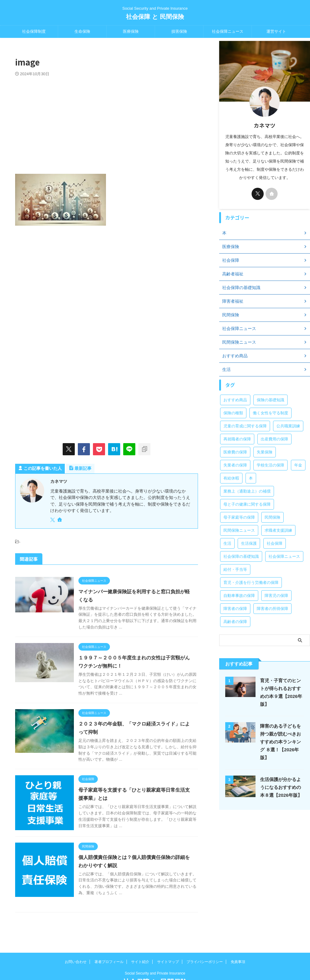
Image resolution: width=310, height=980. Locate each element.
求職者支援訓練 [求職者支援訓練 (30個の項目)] (278, 530)
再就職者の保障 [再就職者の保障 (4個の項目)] (237, 439)
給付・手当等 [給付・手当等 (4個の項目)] (235, 569)
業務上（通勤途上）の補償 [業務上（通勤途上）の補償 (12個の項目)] (247, 491)
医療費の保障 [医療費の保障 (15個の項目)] (235, 452)
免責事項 (238, 940)
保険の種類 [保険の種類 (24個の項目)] (233, 413)
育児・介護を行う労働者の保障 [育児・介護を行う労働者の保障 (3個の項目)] (251, 583)
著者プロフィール (109, 940)
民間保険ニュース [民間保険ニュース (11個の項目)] (239, 530)
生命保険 (82, 31)
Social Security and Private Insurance (155, 952)
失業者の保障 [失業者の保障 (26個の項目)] (235, 465)
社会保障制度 (34, 31)
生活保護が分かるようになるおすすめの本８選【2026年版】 (281, 787)
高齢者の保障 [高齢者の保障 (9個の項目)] (235, 622)
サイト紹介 (140, 940)
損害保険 (179, 31)
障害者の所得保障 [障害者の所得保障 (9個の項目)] (272, 609)
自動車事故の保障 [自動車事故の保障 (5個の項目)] (239, 596)
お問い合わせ (76, 940)
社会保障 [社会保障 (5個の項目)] (275, 543)
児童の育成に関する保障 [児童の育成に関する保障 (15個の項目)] (245, 426)
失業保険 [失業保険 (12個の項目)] (265, 452)
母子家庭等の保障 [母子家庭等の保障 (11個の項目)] (239, 517)
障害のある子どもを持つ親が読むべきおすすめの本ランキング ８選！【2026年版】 (280, 742)
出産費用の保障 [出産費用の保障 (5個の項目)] (274, 439)
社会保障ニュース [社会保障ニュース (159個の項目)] (284, 556)
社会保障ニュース (228, 31)
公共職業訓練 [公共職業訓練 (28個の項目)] (288, 426)
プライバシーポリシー (205, 940)
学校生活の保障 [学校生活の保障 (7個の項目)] (270, 465)
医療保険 (131, 31)
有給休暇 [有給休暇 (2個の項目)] (231, 478)
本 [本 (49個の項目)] (251, 478)
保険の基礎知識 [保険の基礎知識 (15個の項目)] (270, 400)
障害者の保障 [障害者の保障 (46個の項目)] (235, 609)
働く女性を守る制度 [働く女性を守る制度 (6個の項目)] (270, 413)
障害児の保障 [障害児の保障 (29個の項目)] (276, 596)
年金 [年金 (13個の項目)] (298, 465)
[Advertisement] (107, 122)
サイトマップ (168, 940)
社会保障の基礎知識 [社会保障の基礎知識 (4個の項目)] (241, 556)
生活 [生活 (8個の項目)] (227, 543)
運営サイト (276, 31)
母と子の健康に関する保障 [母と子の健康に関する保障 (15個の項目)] (247, 504)
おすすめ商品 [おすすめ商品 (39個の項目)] (235, 400)
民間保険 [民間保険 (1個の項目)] (272, 517)
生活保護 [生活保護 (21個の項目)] (249, 543)
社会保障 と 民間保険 (155, 17)
